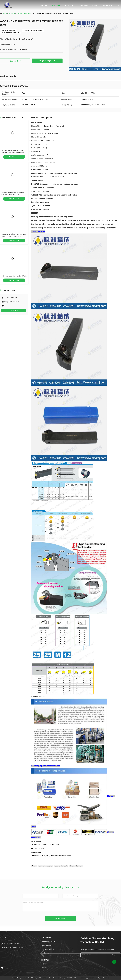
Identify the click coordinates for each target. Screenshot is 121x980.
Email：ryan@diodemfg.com (13, 947)
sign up (115, 955)
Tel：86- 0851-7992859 (11, 944)
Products (56, 5)
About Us (69, 5)
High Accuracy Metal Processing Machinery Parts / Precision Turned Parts (14, 153)
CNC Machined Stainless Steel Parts (14, 276)
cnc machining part (45, 866)
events (95, 5)
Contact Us (83, 5)
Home (44, 5)
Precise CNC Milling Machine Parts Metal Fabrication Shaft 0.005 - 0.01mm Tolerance (14, 236)
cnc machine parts (61, 866)
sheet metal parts (76, 866)
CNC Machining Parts (24, 13)
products (12, 13)
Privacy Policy (16, 978)
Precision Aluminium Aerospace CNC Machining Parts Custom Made (13, 194)
